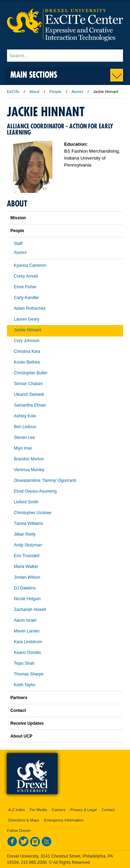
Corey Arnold (26, 276)
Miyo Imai (23, 448)
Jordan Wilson (27, 577)
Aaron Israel (25, 620)
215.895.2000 (34, 862)
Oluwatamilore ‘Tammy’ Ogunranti (45, 480)
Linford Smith (26, 502)
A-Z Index (17, 810)
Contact (18, 710)
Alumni (77, 92)
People (55, 92)
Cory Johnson (27, 341)
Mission (18, 218)
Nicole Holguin (27, 599)
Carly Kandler (27, 298)
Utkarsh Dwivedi (29, 394)
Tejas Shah (24, 663)
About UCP (21, 736)
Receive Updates (27, 723)
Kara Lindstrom (28, 642)
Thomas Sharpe (29, 674)
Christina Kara (27, 351)
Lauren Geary (27, 319)
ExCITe (13, 92)
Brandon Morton (29, 459)
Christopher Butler (31, 373)
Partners (19, 698)
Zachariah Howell (30, 610)
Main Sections (34, 74)
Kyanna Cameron (30, 265)
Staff (18, 244)
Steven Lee (24, 437)
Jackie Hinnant (28, 330)
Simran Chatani (28, 384)
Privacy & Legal (84, 810)
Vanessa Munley (29, 470)
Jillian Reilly (25, 534)
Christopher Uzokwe (33, 513)
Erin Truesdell (27, 556)
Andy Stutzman (28, 545)
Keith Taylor (25, 685)
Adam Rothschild (30, 308)
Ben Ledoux (25, 427)
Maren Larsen (27, 631)
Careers (58, 810)
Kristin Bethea (27, 362)
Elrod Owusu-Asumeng (35, 491)
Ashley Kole (25, 416)
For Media (38, 810)
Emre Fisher (25, 287)
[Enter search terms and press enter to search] (65, 56)
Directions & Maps (24, 820)
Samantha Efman (30, 405)
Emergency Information (64, 820)
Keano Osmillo (27, 653)
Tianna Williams (28, 524)
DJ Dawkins (25, 588)
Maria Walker (26, 567)
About (34, 92)
